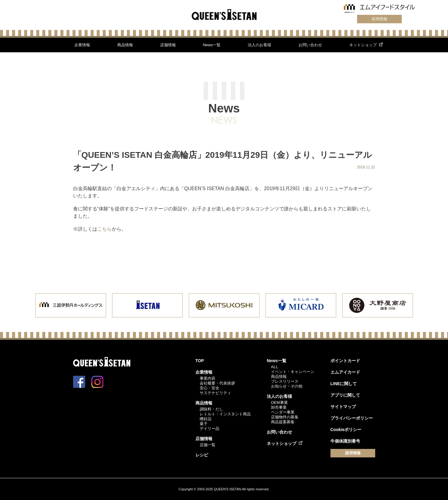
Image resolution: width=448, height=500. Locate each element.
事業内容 (208, 378)
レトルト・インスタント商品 (225, 414)
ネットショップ (363, 45)
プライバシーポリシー (352, 418)
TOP (200, 361)
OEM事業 (279, 403)
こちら (105, 229)
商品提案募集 (283, 422)
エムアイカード (345, 372)
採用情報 (379, 19)
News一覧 (212, 45)
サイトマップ (343, 407)
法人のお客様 (259, 45)
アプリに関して (345, 395)
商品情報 (125, 45)
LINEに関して (344, 384)
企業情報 (82, 45)
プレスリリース (285, 381)
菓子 (204, 424)
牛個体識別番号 (345, 441)
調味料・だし (211, 409)
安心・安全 (209, 388)
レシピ (202, 455)
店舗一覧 (208, 445)
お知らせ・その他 (287, 386)
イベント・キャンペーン (293, 372)
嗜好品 (206, 419)
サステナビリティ (215, 393)
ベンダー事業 (283, 412)
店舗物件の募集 (285, 417)
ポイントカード (345, 361)
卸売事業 (279, 407)
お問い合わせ (310, 45)
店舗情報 (168, 45)
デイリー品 (209, 429)
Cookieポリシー (346, 430)
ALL (274, 367)
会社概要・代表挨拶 (217, 383)
